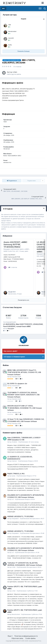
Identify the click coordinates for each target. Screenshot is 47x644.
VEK (10, 25)
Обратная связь (17, 638)
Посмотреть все (23, 300)
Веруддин (7, 249)
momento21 (16, 386)
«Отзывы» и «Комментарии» (14, 357)
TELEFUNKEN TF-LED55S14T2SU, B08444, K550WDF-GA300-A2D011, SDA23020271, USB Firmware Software (23, 395)
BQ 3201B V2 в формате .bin (17, 384)
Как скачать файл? (11, 351)
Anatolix (15, 442)
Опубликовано (28, 442)
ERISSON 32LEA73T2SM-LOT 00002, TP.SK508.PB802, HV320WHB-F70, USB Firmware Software (25, 408)
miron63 (11, 38)
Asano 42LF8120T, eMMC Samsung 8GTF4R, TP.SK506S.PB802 (15, 245)
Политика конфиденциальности (26, 636)
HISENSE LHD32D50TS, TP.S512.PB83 (20, 516)
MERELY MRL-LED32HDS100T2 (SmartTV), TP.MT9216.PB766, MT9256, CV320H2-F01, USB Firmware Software (24, 372)
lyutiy (10, 45)
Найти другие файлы (14, 74)
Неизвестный (16, 377)
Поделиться (12, 181)
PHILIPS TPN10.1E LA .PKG (16, 474)
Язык (10, 636)
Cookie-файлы (30, 638)
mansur (14, 461)
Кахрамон (15, 519)
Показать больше (23, 51)
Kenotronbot (12, 31)
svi (13, 499)
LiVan (15, 72)
